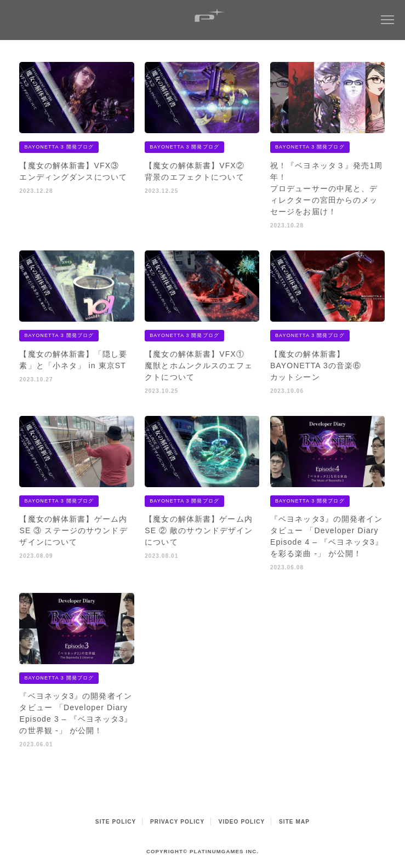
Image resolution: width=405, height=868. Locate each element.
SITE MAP (294, 822)
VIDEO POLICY (242, 822)
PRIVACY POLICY (177, 822)
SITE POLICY (116, 822)
